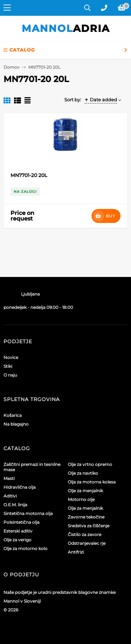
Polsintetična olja (21, 522)
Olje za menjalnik (85, 491)
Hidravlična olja (20, 487)
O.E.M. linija (15, 505)
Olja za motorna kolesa (92, 482)
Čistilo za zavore (85, 534)
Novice (11, 357)
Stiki (8, 366)
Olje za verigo (17, 540)
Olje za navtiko (83, 473)
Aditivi (10, 496)
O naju (10, 375)
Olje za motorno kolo (26, 548)
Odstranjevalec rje (87, 543)
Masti (9, 478)
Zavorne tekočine (86, 517)
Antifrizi (76, 552)
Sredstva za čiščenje (89, 526)
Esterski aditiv (18, 531)
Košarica (13, 415)
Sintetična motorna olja (28, 513)
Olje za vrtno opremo (90, 464)
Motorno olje (81, 499)
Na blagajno (16, 424)
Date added (101, 100)
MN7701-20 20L (29, 175)
